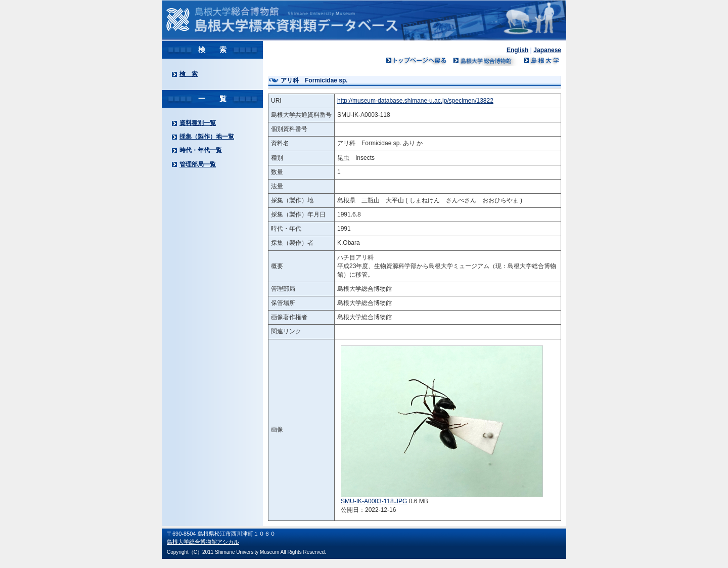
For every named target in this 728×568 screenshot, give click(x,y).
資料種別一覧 (198, 123)
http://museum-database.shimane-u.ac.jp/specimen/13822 (415, 101)
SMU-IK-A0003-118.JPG (374, 501)
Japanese (547, 50)
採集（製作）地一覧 (207, 137)
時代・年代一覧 (201, 150)
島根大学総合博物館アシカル (203, 542)
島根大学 (541, 60)
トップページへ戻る (417, 60)
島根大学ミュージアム (485, 60)
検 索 (189, 74)
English (517, 50)
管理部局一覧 (198, 164)
